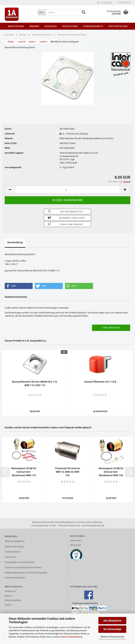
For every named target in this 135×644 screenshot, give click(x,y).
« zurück (21, 42)
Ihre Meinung (111, 328)
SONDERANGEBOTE (93, 26)
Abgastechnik (16, 26)
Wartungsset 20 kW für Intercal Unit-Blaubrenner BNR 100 (111, 472)
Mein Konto (76, 541)
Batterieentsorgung (14, 546)
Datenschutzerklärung (71, 637)
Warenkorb (76, 545)
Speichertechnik (118, 26)
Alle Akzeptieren (112, 621)
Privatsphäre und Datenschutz (20, 562)
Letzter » (44, 42)
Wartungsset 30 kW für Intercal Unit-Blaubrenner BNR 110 (24, 472)
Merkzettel (124, 3)
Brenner (34, 26)
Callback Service (13, 552)
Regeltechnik (70, 26)
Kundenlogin (105, 3)
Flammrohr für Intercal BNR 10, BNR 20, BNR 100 (67, 472)
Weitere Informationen (112, 637)
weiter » (32, 42)
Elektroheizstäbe (13, 600)
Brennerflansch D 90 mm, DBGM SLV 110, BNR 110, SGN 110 (35, 383)
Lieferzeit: (10, 134)
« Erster (10, 42)
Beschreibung (15, 242)
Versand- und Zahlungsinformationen (23, 567)
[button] (19, 286)
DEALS (8, 605)
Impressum (10, 557)
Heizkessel (51, 26)
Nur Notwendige (112, 629)
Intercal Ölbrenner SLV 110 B (100, 382)
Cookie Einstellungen (15, 578)
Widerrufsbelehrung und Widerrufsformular (26, 573)
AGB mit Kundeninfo (15, 541)
